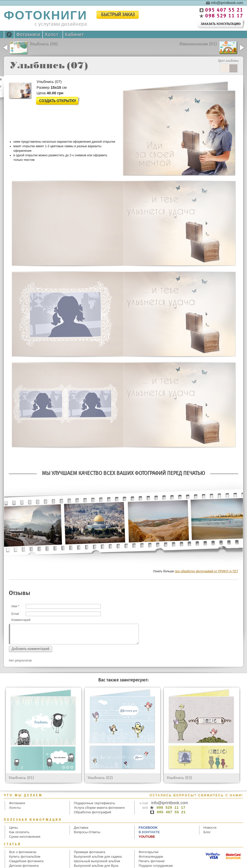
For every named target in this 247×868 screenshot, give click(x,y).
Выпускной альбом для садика (98, 857)
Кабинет (74, 35)
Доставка (81, 828)
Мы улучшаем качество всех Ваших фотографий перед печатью (124, 474)
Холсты (15, 808)
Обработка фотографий (92, 812)
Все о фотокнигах (23, 852)
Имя (15, 606)
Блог (207, 832)
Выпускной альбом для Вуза (96, 866)
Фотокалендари (151, 857)
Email (15, 614)
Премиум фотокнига (89, 852)
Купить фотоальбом (25, 857)
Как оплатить (19, 832)
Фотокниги (28, 35)
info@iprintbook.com (227, 3)
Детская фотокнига (24, 866)
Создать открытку (57, 101)
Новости (210, 828)
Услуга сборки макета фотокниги (99, 808)
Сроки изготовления (25, 837)
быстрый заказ (118, 15)
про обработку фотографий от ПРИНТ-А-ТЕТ (207, 571)
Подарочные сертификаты (95, 803)
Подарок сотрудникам (156, 866)
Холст (52, 35)
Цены (13, 828)
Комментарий (21, 620)
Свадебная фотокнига (26, 861)
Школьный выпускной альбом (97, 861)
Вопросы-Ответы (87, 832)
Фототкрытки (149, 852)
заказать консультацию (221, 24)
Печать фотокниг (152, 861)
